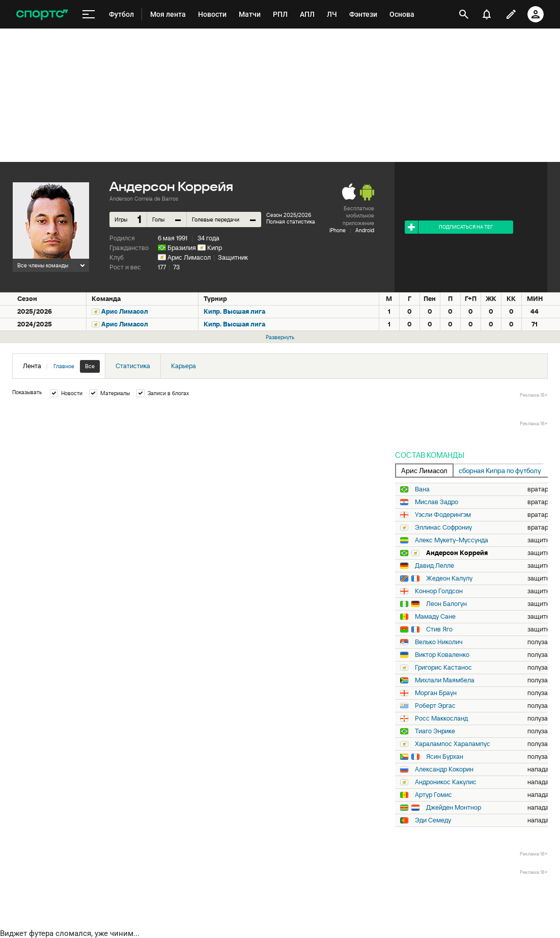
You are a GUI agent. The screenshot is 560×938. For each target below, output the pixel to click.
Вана (422, 489)
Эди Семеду (433, 820)
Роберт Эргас (435, 706)
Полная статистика (291, 222)
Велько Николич (439, 642)
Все (90, 366)
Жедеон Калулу (449, 578)
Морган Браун (436, 693)
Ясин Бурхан (445, 757)
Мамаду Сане (435, 617)
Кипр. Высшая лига (234, 311)
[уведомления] (487, 14)
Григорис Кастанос (443, 668)
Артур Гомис (433, 795)
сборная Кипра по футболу (500, 471)
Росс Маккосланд (441, 719)
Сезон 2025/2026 (289, 215)
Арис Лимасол (189, 257)
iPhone (338, 230)
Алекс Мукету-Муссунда (452, 540)
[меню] (89, 15)
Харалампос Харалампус (453, 744)
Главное (64, 366)
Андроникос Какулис (446, 782)
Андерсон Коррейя (457, 553)
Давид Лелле (435, 566)
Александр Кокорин (444, 769)
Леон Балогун (446, 604)
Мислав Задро (437, 502)
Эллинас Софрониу (443, 528)
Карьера (184, 366)
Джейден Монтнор (454, 808)
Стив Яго (439, 629)
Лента (61, 366)
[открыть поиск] (464, 14)
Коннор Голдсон (439, 591)
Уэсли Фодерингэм (443, 515)
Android (365, 230)
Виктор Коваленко (442, 655)
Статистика (133, 366)
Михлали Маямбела (445, 680)
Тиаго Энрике (435, 731)
